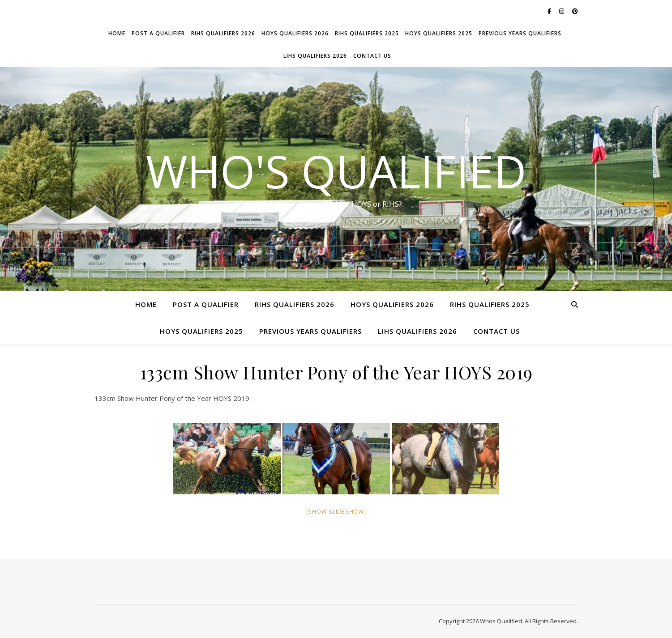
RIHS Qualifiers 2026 (223, 33)
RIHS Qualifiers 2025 (367, 33)
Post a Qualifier (158, 33)
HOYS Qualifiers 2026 (295, 33)
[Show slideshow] (336, 511)
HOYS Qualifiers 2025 (439, 33)
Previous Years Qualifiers (520, 33)
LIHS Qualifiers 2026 (315, 56)
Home (117, 33)
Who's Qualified (336, 171)
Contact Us (372, 56)
